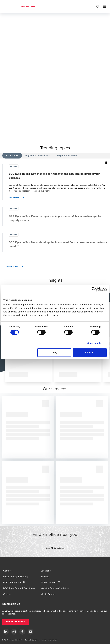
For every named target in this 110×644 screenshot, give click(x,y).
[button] (17, 198)
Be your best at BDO (68, 155)
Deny (54, 352)
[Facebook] (22, 632)
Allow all (90, 352)
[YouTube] (31, 632)
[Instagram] (14, 632)
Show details (94, 343)
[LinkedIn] (6, 632)
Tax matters (12, 155)
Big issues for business (38, 155)
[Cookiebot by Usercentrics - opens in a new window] (94, 289)
